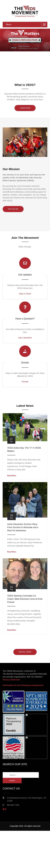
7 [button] (32, 73)
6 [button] (29, 73)
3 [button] (18, 73)
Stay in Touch (25, 294)
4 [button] (22, 73)
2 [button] (14, 73)
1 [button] (11, 73)
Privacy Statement (11, 680)
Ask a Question (25, 338)
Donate (25, 382)
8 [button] (36, 73)
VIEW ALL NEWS (25, 652)
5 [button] (25, 73)
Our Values (13, 209)
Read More (12, 476)
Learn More (25, 108)
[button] (41, 74)
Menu (9, 24)
